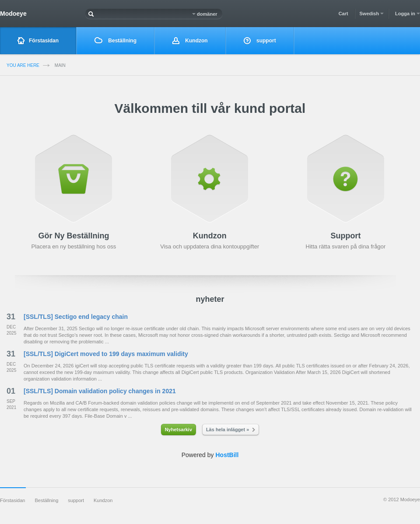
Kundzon (190, 41)
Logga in (408, 14)
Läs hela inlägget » (231, 430)
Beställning (115, 40)
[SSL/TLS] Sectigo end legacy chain (76, 317)
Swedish (372, 14)
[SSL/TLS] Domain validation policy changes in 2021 (100, 391)
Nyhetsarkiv (178, 430)
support (260, 41)
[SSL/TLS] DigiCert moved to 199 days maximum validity (106, 354)
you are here (23, 65)
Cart (343, 14)
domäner (205, 14)
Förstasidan (38, 41)
